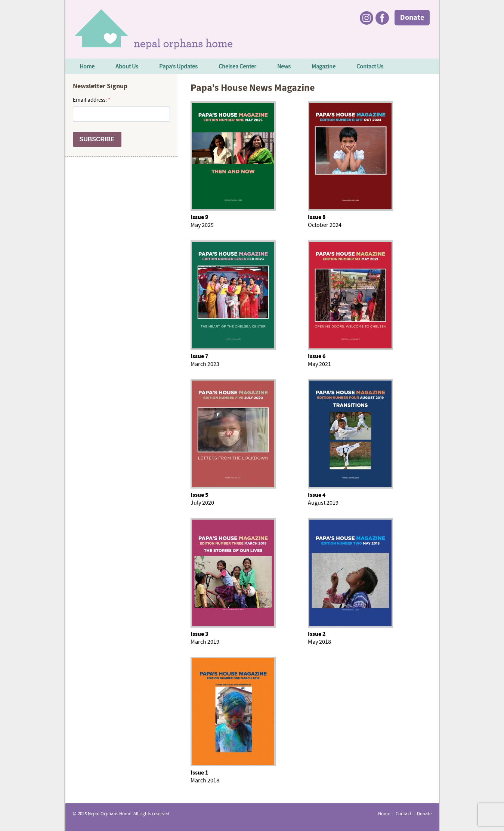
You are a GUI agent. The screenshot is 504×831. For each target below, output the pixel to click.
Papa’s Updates (178, 67)
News (284, 67)
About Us (127, 67)
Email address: (90, 100)
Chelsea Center (237, 67)
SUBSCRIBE (97, 139)
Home (87, 67)
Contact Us (370, 67)
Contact (403, 814)
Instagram (367, 18)
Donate (412, 18)
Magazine (324, 67)
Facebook (382, 18)
